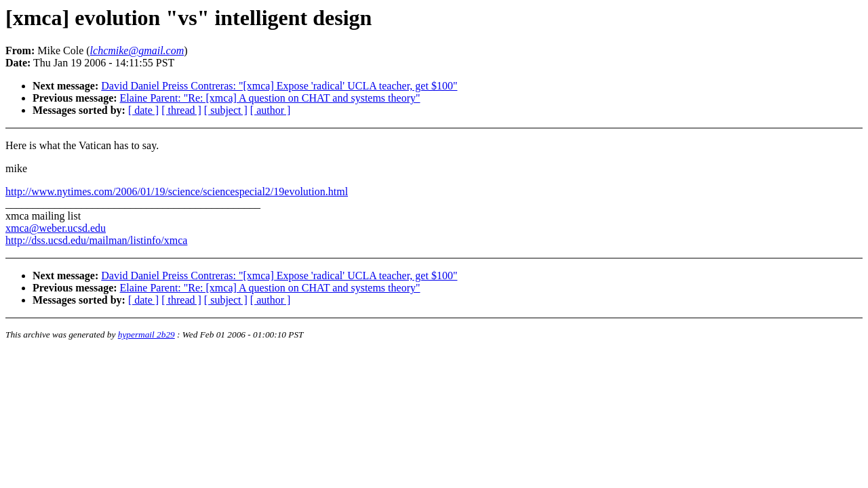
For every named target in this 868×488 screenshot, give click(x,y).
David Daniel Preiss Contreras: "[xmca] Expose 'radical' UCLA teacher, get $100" (279, 86)
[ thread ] (181, 110)
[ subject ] (226, 110)
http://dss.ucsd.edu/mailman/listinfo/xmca (96, 240)
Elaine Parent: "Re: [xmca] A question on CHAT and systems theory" (270, 98)
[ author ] (271, 110)
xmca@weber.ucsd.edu (56, 228)
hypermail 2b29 (146, 334)
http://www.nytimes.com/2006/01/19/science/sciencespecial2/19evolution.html (177, 191)
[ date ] (143, 110)
